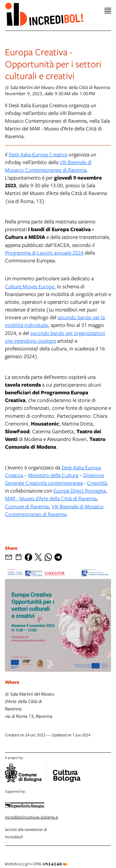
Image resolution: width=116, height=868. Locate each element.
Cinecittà (97, 483)
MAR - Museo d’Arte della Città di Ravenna (51, 498)
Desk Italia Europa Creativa (38, 154)
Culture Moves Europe (30, 286)
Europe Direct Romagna (80, 491)
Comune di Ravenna (27, 506)
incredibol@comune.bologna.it (32, 817)
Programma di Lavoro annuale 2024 (44, 253)
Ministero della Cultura (53, 475)
